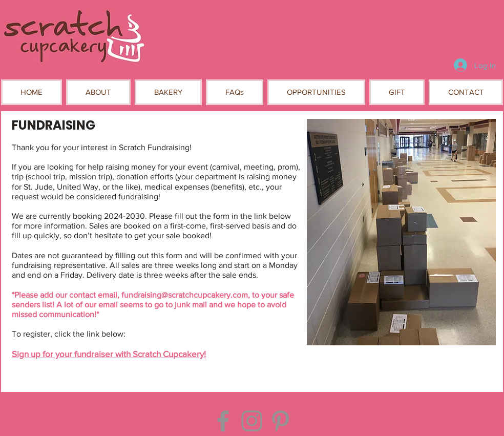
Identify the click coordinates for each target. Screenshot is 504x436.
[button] (98, 92)
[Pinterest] (280, 421)
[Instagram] (252, 421)
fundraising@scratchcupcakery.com (185, 295)
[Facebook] (223, 421)
